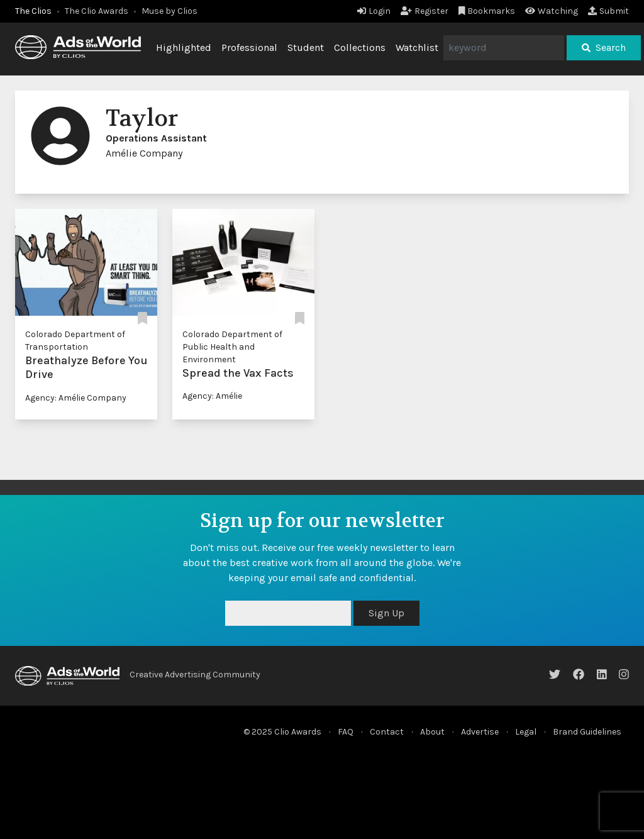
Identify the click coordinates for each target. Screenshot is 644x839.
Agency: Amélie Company (76, 398)
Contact (387, 732)
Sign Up (386, 613)
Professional (249, 47)
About (432, 732)
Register (425, 11)
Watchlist (417, 47)
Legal (526, 732)
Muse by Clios (169, 11)
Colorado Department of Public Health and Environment (232, 347)
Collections (360, 47)
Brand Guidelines (587, 732)
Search (604, 47)
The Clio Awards (97, 11)
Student (306, 47)
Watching (552, 11)
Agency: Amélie (212, 396)
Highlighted (184, 47)
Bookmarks (487, 11)
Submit (608, 11)
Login (374, 11)
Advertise (480, 732)
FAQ (346, 732)
